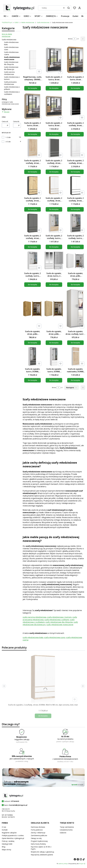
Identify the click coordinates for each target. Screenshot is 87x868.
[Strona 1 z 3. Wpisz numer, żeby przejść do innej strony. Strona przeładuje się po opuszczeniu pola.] (75, 39)
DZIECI (17, 23)
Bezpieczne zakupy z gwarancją (42, 852)
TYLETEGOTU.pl (7, 23)
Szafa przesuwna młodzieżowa (10, 83)
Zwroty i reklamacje (38, 833)
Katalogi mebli (7, 844)
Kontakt (5, 830)
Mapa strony (6, 850)
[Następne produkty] (72, 388)
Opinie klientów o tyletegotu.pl (13, 838)
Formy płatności (37, 830)
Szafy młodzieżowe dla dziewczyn (11, 68)
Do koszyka (33, 88)
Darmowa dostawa (38, 827)
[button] (69, 8)
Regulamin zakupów (9, 833)
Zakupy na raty (36, 838)
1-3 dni (8, 137)
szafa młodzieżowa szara (55, 637)
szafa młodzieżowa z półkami (57, 620)
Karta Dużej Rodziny (38, 844)
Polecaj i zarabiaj (8, 841)
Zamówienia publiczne (39, 835)
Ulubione (63, 833)
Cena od (5, 121)
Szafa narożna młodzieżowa (9, 73)
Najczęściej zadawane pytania (42, 855)
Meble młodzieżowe (28, 23)
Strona (70, 39)
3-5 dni (8, 142)
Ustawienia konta (66, 830)
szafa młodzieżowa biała (33, 637)
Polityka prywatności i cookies (13, 835)
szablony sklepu (63, 864)
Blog (4, 847)
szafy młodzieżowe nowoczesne (60, 625)
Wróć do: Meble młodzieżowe (7, 35)
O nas (4, 827)
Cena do (16, 121)
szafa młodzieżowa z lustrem (59, 617)
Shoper (81, 864)
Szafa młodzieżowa (43, 23)
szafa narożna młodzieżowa (34, 617)
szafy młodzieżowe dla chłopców (59, 622)
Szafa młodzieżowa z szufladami (12, 93)
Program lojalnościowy (39, 841)
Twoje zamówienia (67, 827)
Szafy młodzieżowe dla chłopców (11, 63)
